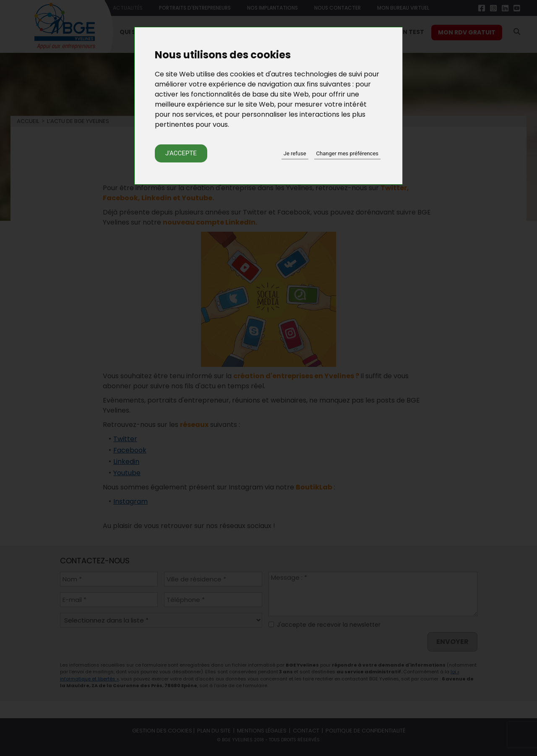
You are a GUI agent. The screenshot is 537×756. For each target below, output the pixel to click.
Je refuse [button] (295, 153)
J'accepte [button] (181, 153)
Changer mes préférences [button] (347, 153)
